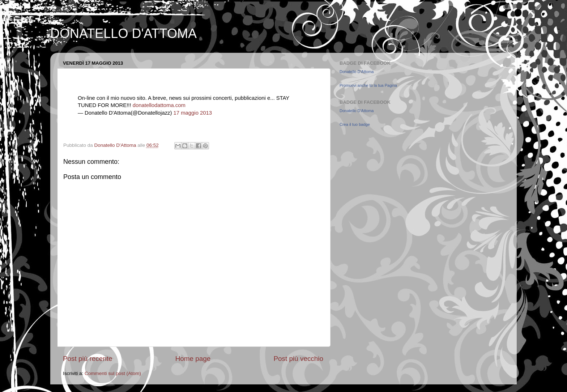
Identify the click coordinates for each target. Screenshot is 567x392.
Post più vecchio (298, 359)
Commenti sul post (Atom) (113, 373)
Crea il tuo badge (355, 124)
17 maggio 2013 (193, 113)
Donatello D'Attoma (357, 72)
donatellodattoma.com (159, 105)
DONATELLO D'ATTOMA (123, 33)
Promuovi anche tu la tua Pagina (368, 85)
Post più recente (88, 359)
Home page (193, 359)
